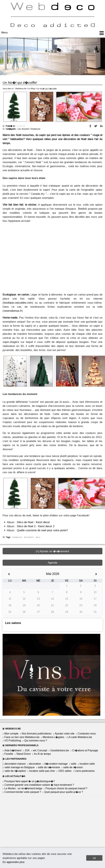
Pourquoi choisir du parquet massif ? (66, 788)
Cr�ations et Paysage (85, 750)
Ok (94, 858)
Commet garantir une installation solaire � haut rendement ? (39, 785)
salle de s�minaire (49, 767)
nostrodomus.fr (13, 311)
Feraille (9, 754)
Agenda (52, 563)
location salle (87, 764)
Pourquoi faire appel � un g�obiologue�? (30, 781)
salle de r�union (73, 767)
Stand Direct (23, 754)
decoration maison (15, 764)
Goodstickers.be (60, 750)
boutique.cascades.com (18, 303)
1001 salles (65, 771)
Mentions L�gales (53, 737)
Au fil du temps (42, 754)
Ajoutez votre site (65, 734)
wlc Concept (40, 750)
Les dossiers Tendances (29, 129)
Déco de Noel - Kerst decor (33, 522)
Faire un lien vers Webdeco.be (22, 737)
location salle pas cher (42, 771)
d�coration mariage (56, 764)
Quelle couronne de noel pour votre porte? (42, 530)
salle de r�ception (15, 771)
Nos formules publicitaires (37, 734)
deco (38, 537)
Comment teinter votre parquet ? (23, 792)
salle (74, 764)
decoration (29, 537)
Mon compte (11, 734)
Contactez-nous (87, 734)
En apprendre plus (14, 862)
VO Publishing (13, 741)
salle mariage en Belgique (20, 767)
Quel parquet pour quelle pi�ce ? (64, 792)
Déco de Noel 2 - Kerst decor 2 (36, 526)
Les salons (13, 623)
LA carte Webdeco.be (80, 737)
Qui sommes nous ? (36, 741)
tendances (17, 537)
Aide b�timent (13, 750)
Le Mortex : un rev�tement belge (23, 788)
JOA (27, 750)
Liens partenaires (85, 771)
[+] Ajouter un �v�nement (52, 551)
